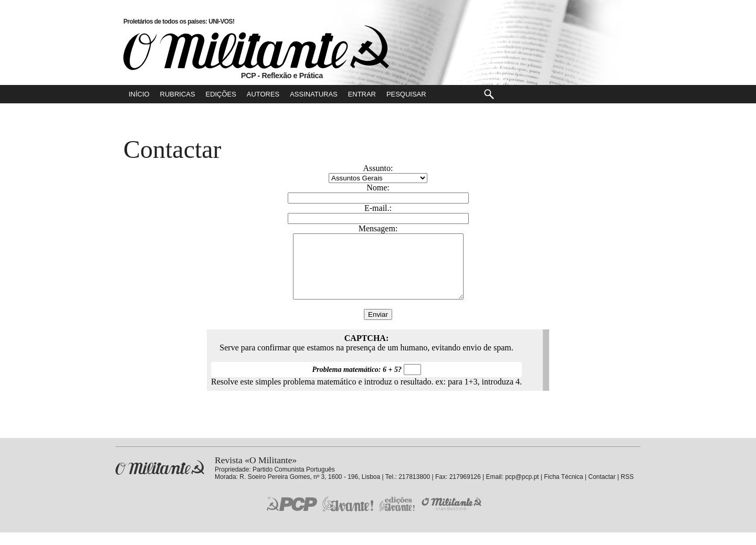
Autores (263, 94)
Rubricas (178, 94)
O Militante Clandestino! (453, 516)
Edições (221, 94)
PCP (292, 516)
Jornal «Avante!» (348, 516)
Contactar (602, 489)
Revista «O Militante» (160, 480)
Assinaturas (313, 94)
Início (139, 94)
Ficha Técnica (563, 489)
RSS (627, 489)
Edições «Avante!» (397, 516)
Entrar (362, 94)
